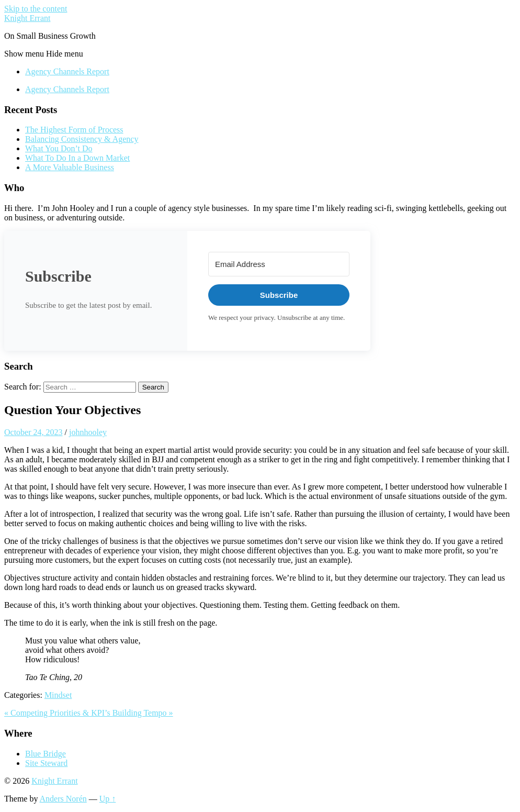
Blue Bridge (46, 754)
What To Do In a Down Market (77, 158)
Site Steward (46, 763)
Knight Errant (27, 18)
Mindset (58, 695)
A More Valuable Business (70, 167)
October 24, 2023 (33, 432)
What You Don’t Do (59, 148)
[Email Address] (279, 264)
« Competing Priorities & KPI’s (58, 713)
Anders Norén (63, 799)
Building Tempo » (143, 713)
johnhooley (88, 432)
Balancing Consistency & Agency (82, 139)
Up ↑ (108, 799)
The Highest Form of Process (74, 130)
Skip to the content (36, 9)
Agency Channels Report (67, 71)
